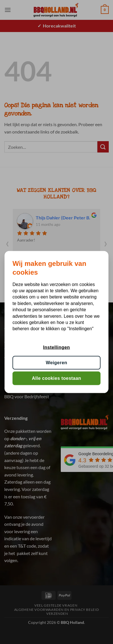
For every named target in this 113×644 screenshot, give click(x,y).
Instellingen (57, 347)
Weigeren (56, 363)
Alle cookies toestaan (56, 378)
